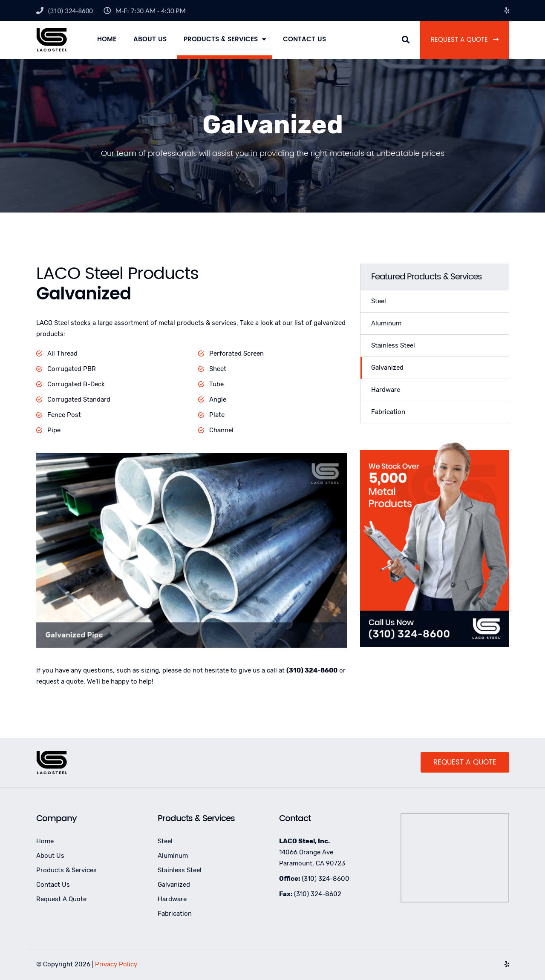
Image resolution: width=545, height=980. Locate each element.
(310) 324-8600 (70, 11)
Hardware (386, 390)
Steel (379, 301)
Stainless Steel (393, 345)
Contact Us (304, 39)
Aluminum (386, 323)
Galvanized (387, 368)
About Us (150, 39)
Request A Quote (465, 40)
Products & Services (221, 39)
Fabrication (388, 412)
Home (107, 39)
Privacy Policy (116, 964)
